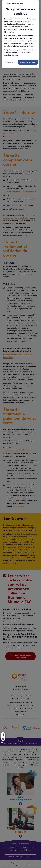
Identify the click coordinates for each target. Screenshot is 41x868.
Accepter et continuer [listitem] (28, 62)
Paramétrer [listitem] (10, 62)
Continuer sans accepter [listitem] (15, 4)
